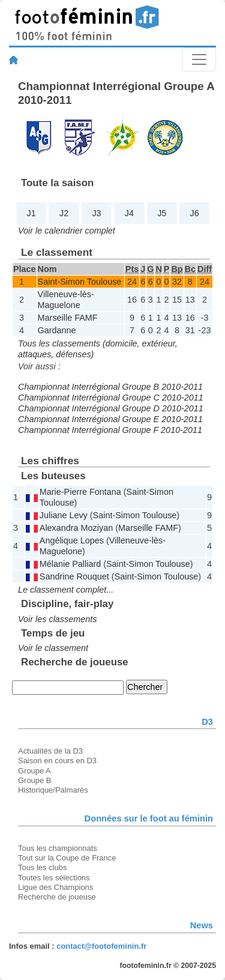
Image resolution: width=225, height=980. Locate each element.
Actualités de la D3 (50, 751)
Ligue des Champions (55, 887)
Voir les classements (57, 619)
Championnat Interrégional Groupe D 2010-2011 (111, 408)
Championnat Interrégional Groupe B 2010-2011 (110, 387)
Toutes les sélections (54, 878)
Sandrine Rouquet (74, 576)
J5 (162, 213)
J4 (129, 213)
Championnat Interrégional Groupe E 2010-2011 (110, 419)
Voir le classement (53, 648)
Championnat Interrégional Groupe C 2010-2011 (111, 398)
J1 (31, 213)
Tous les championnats (58, 848)
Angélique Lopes (72, 540)
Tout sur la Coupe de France (67, 858)
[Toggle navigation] (199, 59)
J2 (64, 213)
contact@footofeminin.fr (101, 946)
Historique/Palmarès (53, 790)
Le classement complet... (66, 590)
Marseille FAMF (68, 318)
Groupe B (34, 780)
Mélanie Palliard (70, 564)
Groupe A (34, 771)
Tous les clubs (42, 867)
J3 (96, 213)
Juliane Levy (64, 515)
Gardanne (57, 330)
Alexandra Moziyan (76, 528)
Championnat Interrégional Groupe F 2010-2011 (110, 430)
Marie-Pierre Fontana (80, 492)
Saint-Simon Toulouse (80, 282)
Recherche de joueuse (57, 897)
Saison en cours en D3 (57, 761)
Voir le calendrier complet (67, 231)
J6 (195, 213)
